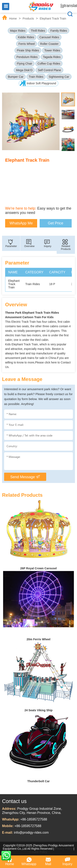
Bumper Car (16, 77)
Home (13, 19)
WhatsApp (6, 856)
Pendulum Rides (27, 57)
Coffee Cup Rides (49, 64)
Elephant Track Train (53, 19)
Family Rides (59, 31)
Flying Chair (25, 64)
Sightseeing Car (59, 77)
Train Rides (36, 77)
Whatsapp (29, 861)
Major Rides (18, 31)
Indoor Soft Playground (41, 83)
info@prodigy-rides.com (31, 833)
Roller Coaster (49, 44)
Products (28, 19)
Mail (48, 861)
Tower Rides (52, 50)
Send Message (25, 477)
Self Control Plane (49, 70)
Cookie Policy (38, 852)
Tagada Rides (52, 57)
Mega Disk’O (24, 70)
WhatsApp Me (21, 223)
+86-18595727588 (34, 819)
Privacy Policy (64, 849)
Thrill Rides (38, 31)
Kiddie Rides (26, 37)
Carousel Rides (49, 37)
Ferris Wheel (27, 44)
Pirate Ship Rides (28, 50)
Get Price (56, 223)
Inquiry (67, 861)
